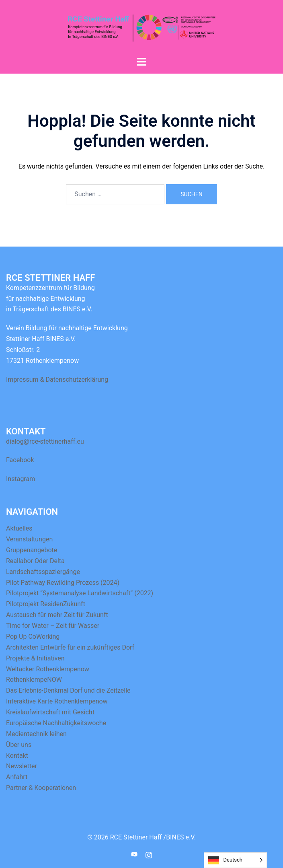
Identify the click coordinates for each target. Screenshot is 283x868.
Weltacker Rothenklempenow (48, 669)
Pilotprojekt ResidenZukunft (46, 604)
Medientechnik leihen (36, 734)
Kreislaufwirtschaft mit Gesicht (50, 712)
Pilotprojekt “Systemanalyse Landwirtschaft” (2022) (80, 593)
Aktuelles (19, 528)
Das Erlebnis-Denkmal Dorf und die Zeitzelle (68, 690)
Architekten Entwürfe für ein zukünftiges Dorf (70, 647)
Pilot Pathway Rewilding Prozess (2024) (63, 583)
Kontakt (17, 756)
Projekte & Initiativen (35, 658)
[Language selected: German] (235, 860)
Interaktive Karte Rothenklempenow (57, 701)
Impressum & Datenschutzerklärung (57, 379)
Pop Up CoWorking (33, 637)
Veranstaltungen (29, 539)
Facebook (20, 460)
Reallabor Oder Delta (35, 561)
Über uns (19, 745)
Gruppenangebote (32, 550)
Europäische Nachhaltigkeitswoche (56, 723)
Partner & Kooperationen (41, 788)
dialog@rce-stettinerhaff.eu (45, 441)
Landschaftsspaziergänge (43, 572)
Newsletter (22, 766)
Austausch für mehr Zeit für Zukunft (57, 615)
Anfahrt (17, 777)
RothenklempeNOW (34, 680)
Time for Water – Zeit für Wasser (53, 626)
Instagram (21, 479)
